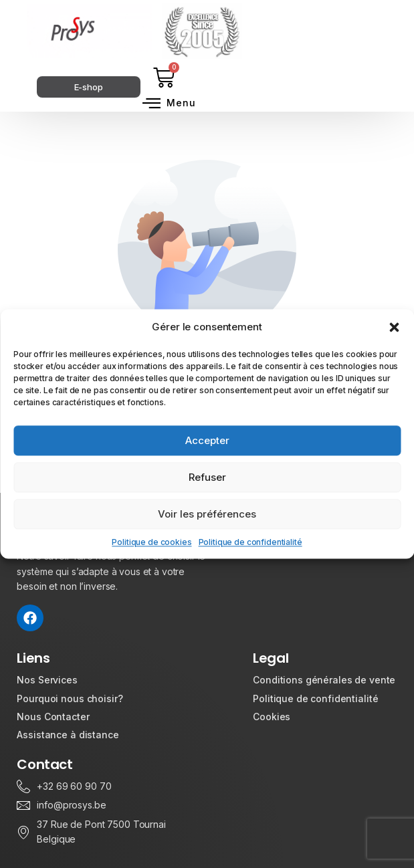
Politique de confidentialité (250, 542)
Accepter (207, 440)
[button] (394, 327)
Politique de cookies (151, 542)
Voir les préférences (207, 514)
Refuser (207, 477)
